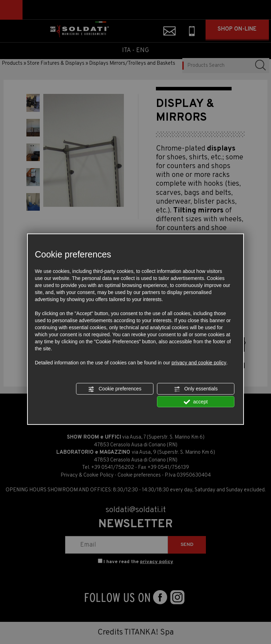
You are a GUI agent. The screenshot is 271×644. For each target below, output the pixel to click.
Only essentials (196, 389)
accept (196, 402)
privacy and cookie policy (199, 363)
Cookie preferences (115, 389)
